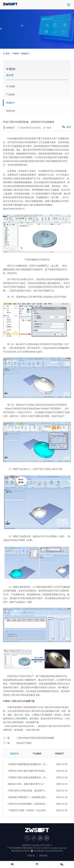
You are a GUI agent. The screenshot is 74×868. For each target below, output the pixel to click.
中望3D (16, 54)
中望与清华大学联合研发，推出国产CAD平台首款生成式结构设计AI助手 (27, 791)
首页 (6, 53)
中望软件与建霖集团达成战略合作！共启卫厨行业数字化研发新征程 (27, 764)
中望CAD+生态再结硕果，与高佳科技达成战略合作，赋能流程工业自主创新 (27, 804)
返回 (66, 127)
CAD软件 (23, 719)
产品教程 (11, 95)
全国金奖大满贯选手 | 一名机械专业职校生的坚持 (27, 797)
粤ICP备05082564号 (21, 851)
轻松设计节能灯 (24, 743)
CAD (14, 157)
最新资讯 (14, 754)
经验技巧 (25, 54)
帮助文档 (11, 111)
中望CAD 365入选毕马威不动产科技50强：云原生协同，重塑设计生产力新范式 (27, 771)
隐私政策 (43, 856)
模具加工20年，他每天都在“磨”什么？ (26, 784)
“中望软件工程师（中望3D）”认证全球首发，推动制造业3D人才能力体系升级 (27, 810)
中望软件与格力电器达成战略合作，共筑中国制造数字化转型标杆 (27, 777)
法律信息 (31, 856)
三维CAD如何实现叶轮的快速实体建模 (35, 738)
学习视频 (11, 86)
